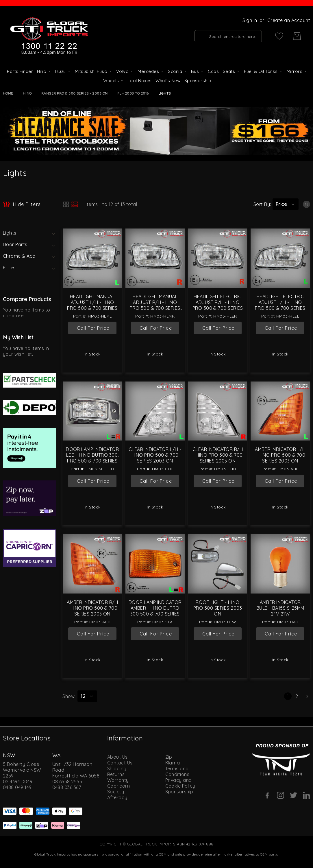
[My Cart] (297, 36)
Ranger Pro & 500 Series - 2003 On (75, 93)
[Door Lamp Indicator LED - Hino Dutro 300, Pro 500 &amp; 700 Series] (92, 411)
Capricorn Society (118, 789)
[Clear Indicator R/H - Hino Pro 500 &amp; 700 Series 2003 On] (218, 411)
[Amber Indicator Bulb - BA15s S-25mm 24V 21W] (280, 564)
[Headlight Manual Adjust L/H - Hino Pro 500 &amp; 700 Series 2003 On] (92, 258)
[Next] (307, 696)
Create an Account (289, 20)
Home (8, 93)
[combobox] (228, 36)
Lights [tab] (10, 233)
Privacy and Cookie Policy (180, 783)
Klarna (173, 763)
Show (68, 696)
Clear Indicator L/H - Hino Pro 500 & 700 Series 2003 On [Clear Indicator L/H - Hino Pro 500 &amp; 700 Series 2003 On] (155, 455)
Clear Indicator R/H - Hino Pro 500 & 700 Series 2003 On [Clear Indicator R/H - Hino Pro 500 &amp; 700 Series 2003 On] (218, 455)
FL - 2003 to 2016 (133, 93)
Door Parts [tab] (15, 244)
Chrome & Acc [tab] (19, 256)
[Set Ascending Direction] (306, 204)
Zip (169, 757)
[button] (286, 204)
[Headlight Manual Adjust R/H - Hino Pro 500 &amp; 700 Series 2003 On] (155, 258)
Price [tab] (8, 268)
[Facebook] (267, 795)
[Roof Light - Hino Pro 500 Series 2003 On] (218, 564)
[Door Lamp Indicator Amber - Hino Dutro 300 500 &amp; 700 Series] (155, 564)
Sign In (250, 20)
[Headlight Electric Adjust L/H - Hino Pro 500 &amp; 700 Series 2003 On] (280, 258)
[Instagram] (280, 795)
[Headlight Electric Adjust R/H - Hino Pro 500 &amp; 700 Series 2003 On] (218, 258)
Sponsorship (179, 792)
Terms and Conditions (177, 771)
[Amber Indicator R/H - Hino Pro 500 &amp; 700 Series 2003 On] (92, 564)
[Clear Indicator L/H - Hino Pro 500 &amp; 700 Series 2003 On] (155, 411)
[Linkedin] (306, 795)
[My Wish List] (279, 36)
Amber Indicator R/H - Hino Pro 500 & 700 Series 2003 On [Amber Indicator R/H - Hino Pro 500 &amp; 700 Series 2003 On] (92, 608)
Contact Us (120, 763)
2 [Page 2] (298, 696)
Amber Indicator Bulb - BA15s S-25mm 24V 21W (280, 608)
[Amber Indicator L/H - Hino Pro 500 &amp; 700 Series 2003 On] (280, 411)
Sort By (262, 204)
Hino (27, 93)
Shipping (117, 769)
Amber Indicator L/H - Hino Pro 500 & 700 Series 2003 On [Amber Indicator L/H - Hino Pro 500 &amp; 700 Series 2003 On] (280, 455)
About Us (117, 757)
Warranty (118, 780)
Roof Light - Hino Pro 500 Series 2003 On (218, 608)
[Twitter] (293, 795)
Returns (116, 774)
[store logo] (49, 36)
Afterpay (117, 797)
